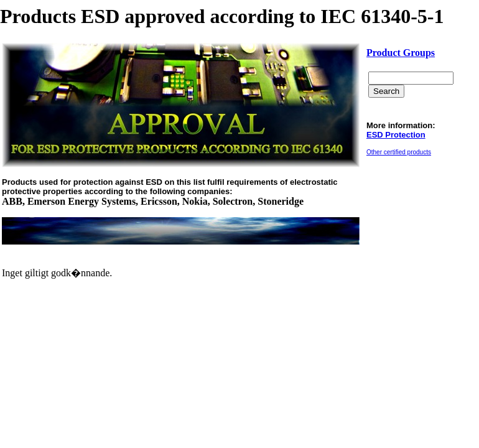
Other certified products (399, 152)
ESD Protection (396, 135)
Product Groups (401, 53)
